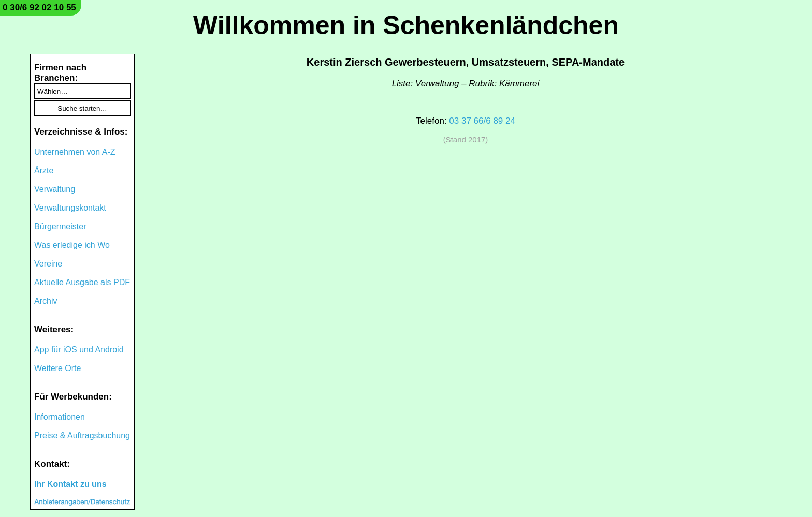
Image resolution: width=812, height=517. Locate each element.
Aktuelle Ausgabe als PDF (82, 282)
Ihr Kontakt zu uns (70, 484)
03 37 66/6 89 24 (482, 121)
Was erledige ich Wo (72, 245)
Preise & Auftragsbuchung (82, 435)
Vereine (48, 264)
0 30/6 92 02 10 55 (39, 8)
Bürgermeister (60, 226)
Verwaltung (55, 189)
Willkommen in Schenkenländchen (406, 25)
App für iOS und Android (79, 350)
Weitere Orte (57, 368)
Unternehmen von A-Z (75, 152)
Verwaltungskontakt (70, 208)
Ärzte (44, 171)
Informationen (60, 417)
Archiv (46, 301)
